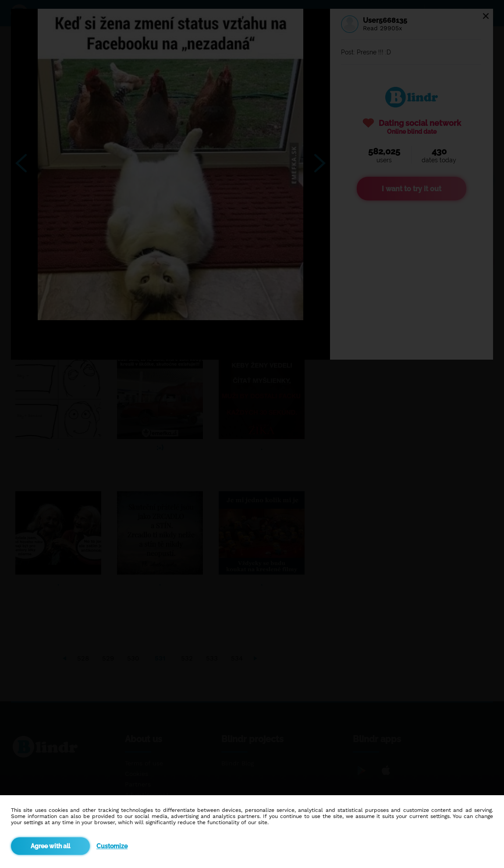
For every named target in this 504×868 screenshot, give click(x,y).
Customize (112, 846)
